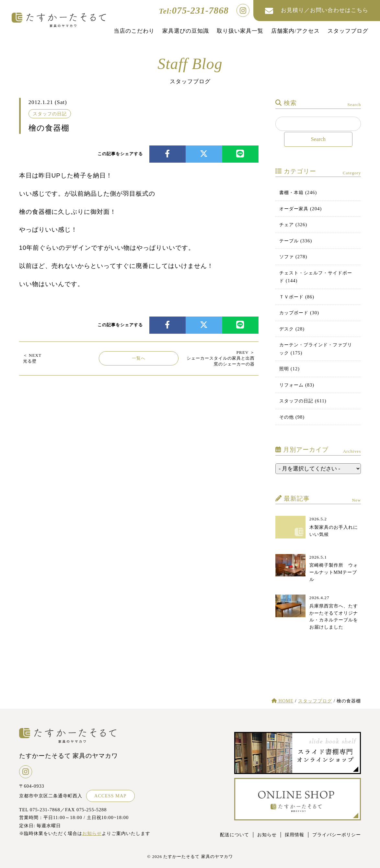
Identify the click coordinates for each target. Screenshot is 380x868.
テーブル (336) (296, 241)
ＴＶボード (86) (297, 297)
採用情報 (294, 835)
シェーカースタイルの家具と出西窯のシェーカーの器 (221, 358)
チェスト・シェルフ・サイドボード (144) (316, 277)
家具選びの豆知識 (186, 31)
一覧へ (139, 358)
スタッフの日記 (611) (303, 401)
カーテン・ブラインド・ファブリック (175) (316, 349)
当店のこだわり (134, 31)
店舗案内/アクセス (295, 31)
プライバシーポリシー (337, 835)
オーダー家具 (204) (300, 209)
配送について (235, 835)
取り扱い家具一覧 (240, 31)
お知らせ (92, 833)
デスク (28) (292, 329)
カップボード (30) (299, 313)
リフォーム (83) (297, 385)
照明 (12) (289, 369)
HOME (282, 701)
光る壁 (32, 358)
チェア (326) (293, 225)
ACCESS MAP (110, 796)
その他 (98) (292, 417)
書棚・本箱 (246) (298, 192)
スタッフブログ (348, 31)
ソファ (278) (293, 257)
